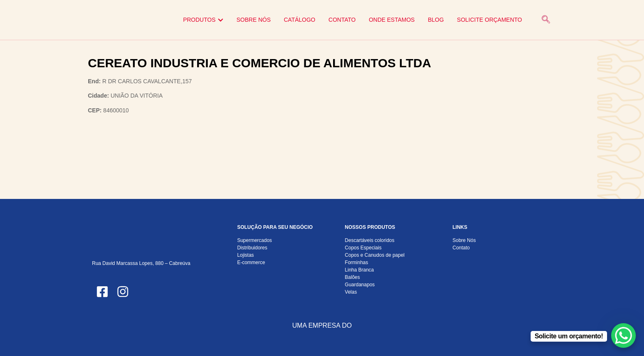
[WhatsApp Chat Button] (623, 335)
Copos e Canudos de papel (375, 255)
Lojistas (245, 255)
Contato (461, 248)
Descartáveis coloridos (370, 240)
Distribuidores (252, 248)
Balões (353, 277)
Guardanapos (360, 285)
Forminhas (357, 262)
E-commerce (251, 262)
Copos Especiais (363, 248)
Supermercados (254, 240)
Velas (351, 292)
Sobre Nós (464, 240)
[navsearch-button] (546, 20)
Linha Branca (360, 270)
